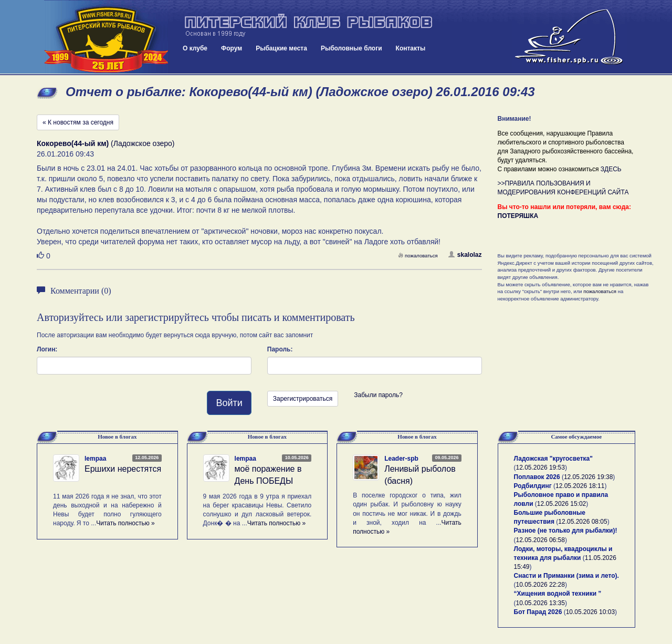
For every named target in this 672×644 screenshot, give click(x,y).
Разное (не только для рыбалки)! (566, 531)
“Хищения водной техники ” (558, 594)
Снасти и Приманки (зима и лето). (566, 576)
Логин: (47, 349)
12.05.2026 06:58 (540, 540)
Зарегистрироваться (303, 399)
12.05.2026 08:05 (582, 522)
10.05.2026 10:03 (590, 612)
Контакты (411, 48)
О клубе (195, 48)
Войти (229, 403)
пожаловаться (418, 256)
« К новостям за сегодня (78, 122)
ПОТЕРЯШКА (518, 216)
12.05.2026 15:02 (561, 504)
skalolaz (465, 255)
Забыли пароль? (378, 395)
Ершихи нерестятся (123, 469)
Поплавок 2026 (537, 477)
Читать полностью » (125, 523)
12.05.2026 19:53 (540, 468)
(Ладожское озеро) (106, 143)
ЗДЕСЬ (611, 169)
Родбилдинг (533, 486)
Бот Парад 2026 (538, 612)
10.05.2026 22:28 (540, 585)
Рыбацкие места (281, 48)
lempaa (95, 459)
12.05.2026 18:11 (580, 486)
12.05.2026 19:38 (588, 477)
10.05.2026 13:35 (540, 603)
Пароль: (280, 349)
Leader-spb (401, 459)
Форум (232, 48)
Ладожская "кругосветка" (553, 459)
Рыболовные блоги (351, 48)
